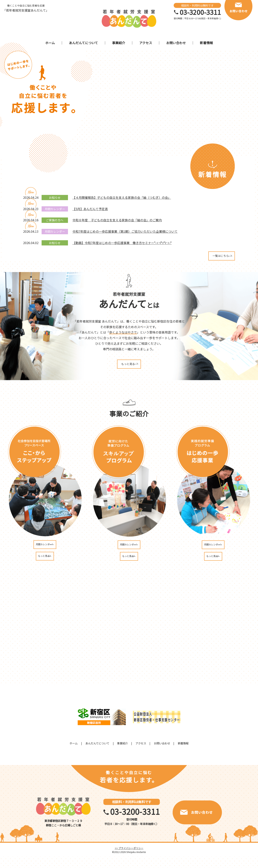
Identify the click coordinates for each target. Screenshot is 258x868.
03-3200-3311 (200, 12)
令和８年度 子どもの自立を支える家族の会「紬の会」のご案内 (117, 220)
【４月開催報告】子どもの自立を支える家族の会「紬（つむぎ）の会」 (122, 197)
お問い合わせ (162, 755)
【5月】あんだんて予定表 (90, 209)
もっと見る (128, 368)
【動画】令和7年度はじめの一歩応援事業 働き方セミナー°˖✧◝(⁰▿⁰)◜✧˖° (122, 243)
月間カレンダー (44, 551)
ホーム (74, 755)
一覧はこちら (210, 257)
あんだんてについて (97, 755)
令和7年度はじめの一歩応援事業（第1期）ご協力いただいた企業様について (125, 231)
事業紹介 (122, 755)
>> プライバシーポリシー (129, 860)
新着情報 (183, 755)
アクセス (141, 755)
